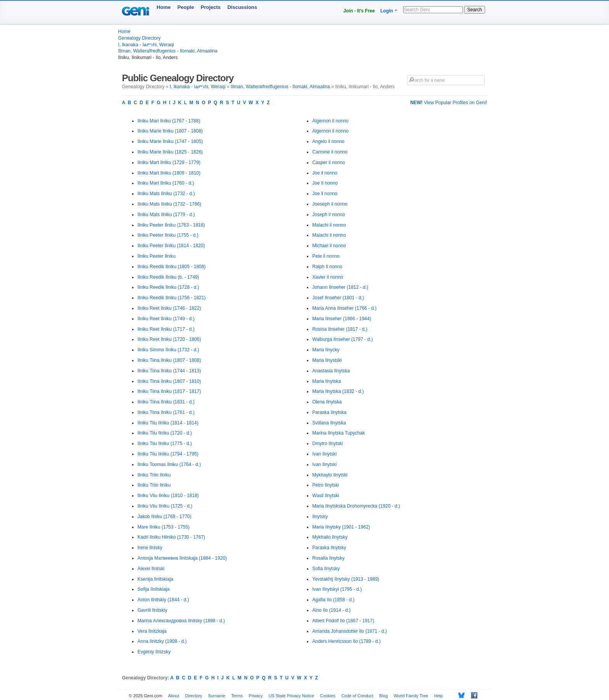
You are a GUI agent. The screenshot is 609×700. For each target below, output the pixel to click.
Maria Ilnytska (327, 381)
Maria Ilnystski (327, 360)
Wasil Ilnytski (326, 496)
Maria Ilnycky (326, 350)
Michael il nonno (329, 246)
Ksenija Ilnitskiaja (155, 579)
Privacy (256, 696)
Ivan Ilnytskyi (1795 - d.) (337, 589)
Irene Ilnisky (150, 548)
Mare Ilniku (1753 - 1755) (164, 527)
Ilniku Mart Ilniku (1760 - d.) (166, 183)
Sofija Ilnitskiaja (154, 589)
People (186, 7)
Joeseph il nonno (330, 204)
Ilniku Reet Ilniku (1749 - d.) (166, 319)
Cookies (328, 696)
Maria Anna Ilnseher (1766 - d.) (344, 308)
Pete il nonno (326, 256)
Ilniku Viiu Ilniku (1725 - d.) (165, 506)
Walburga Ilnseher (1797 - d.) (343, 339)
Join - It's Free (359, 11)
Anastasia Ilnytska (331, 371)
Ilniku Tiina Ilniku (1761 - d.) (166, 412)
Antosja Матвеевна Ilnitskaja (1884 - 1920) (182, 558)
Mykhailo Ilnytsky (330, 537)
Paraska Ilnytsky (329, 548)
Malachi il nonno (329, 225)
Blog (383, 696)
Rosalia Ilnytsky (328, 558)
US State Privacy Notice (291, 696)
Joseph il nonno (329, 215)
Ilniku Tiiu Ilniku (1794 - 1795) (168, 454)
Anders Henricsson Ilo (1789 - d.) (346, 641)
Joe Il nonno (325, 183)
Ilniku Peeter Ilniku (157, 256)
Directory (194, 696)
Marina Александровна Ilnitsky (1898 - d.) (181, 621)
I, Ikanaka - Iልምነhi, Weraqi (146, 45)
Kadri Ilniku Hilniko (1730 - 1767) (171, 537)
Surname (217, 696)
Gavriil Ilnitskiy (152, 610)
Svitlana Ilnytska (329, 423)
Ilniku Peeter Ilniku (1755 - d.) (168, 235)
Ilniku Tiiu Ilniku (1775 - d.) (165, 443)
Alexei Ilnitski (151, 569)
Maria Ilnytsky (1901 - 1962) (341, 527)
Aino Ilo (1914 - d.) (331, 610)
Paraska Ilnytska (329, 412)
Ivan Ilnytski (325, 454)
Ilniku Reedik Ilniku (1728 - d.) (168, 287)
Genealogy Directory (139, 38)
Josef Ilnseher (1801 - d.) (338, 298)
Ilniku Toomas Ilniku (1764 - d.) (169, 464)
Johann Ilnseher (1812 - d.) (340, 287)
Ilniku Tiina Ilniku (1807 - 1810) (169, 381)
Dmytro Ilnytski (328, 443)
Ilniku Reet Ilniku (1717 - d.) (166, 329)
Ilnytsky (320, 517)
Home (164, 7)
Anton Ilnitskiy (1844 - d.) (163, 600)
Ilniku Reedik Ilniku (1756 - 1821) (171, 298)
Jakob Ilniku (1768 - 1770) (164, 517)
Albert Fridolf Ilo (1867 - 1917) (343, 621)
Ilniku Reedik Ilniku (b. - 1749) (168, 277)
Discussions (242, 7)
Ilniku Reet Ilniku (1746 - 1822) (169, 308)
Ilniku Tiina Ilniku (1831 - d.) (166, 402)
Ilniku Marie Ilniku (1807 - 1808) (170, 131)
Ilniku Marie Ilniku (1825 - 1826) (170, 152)
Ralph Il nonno (327, 267)
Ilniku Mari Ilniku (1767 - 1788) (169, 121)
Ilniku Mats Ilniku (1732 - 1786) (169, 204)
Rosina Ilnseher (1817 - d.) (340, 329)
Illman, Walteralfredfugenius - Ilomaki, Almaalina (168, 51)
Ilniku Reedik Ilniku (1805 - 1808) (171, 267)
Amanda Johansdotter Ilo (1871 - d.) (350, 631)
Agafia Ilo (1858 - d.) (333, 600)
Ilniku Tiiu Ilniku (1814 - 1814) (168, 423)
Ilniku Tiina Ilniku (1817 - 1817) (169, 391)
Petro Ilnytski (326, 485)
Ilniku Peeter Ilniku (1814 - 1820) (171, 246)
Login (387, 11)
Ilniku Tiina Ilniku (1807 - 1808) (169, 360)
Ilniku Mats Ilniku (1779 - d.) (166, 215)
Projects (211, 7)
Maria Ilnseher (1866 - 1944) (342, 319)
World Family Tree (411, 696)
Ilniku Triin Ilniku (154, 475)
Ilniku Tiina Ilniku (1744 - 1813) (169, 371)
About (174, 696)
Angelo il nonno (328, 141)
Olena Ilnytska (327, 402)
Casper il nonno (329, 162)
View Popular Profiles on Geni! (449, 103)
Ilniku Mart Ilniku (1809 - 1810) (169, 173)
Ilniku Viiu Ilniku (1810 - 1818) (168, 496)
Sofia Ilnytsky (326, 569)
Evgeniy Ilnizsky (154, 652)
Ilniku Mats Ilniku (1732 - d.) (166, 194)
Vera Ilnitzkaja (152, 631)
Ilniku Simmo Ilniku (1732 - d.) (168, 350)
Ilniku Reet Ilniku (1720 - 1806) (169, 339)
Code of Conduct (358, 696)
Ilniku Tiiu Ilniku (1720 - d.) (165, 433)
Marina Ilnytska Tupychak (338, 433)
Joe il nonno (325, 173)
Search (475, 10)
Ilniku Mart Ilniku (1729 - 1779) (169, 162)
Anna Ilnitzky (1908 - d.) (162, 641)
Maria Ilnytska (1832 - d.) (338, 391)
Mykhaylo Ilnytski (330, 475)
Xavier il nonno (328, 277)
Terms (237, 696)
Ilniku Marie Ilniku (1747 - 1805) (170, 141)
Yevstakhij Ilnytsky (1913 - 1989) (346, 579)
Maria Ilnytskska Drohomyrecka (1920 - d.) (356, 506)
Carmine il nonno (330, 152)
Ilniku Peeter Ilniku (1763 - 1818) (171, 225)
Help (439, 696)
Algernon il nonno (330, 121)
